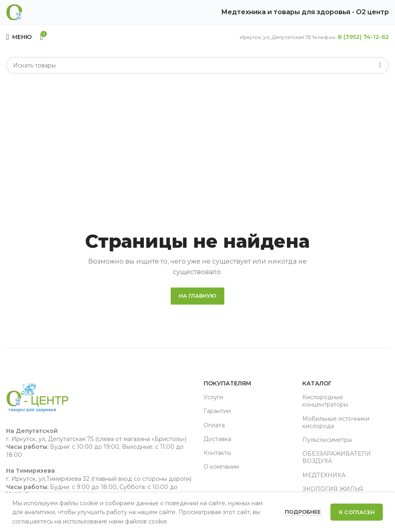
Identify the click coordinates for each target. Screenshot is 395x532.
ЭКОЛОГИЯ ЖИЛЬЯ (333, 489)
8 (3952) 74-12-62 (363, 37)
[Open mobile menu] (19, 37)
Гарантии (217, 411)
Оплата (214, 425)
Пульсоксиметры (327, 440)
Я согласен (357, 512)
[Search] (197, 65)
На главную (197, 296)
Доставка (217, 439)
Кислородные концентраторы (325, 401)
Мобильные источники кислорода (336, 422)
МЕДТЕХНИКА (324, 475)
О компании (221, 467)
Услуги (213, 397)
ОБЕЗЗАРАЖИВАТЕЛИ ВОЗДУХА (337, 457)
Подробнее (304, 512)
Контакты (217, 453)
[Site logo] (14, 12)
